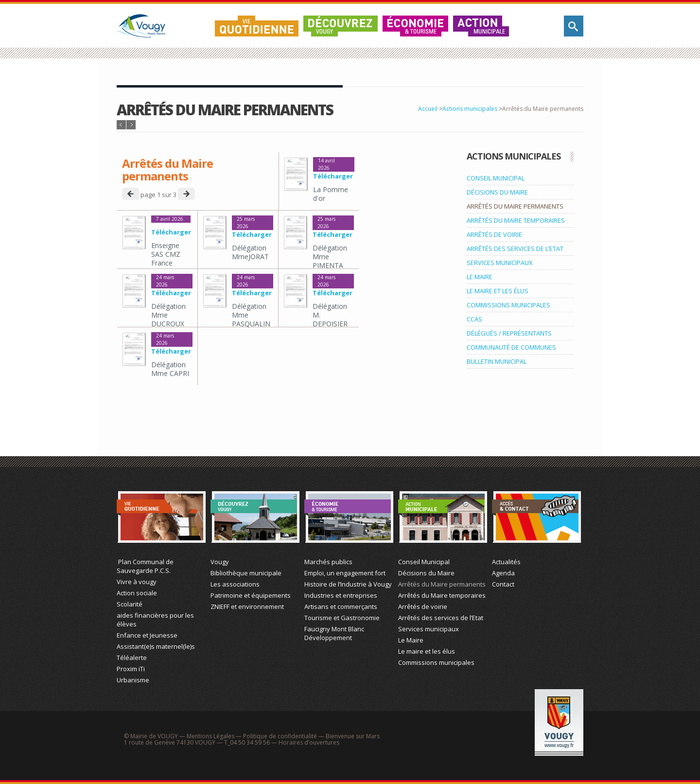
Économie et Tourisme (349, 517)
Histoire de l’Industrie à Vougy (348, 584)
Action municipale (481, 26)
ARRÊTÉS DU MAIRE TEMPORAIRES (516, 220)
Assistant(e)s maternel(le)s (156, 646)
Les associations (235, 584)
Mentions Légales (210, 736)
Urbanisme (133, 680)
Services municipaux (429, 629)
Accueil (428, 109)
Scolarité (130, 604)
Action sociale (137, 593)
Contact (503, 584)
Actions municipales (470, 109)
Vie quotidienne (257, 26)
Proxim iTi (131, 669)
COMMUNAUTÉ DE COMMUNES (511, 347)
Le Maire (411, 640)
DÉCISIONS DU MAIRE (497, 192)
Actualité (536, 517)
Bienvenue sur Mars (353, 736)
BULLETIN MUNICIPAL (497, 361)
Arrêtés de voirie (423, 606)
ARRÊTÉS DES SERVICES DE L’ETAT (515, 249)
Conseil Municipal (424, 562)
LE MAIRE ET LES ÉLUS (498, 291)
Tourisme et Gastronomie (342, 618)
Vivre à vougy (137, 582)
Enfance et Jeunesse (147, 635)
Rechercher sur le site (574, 26)
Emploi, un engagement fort (345, 573)
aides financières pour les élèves (155, 620)
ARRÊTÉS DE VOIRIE (494, 234)
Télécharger (333, 176)
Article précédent (121, 125)
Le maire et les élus (427, 651)
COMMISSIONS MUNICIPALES (508, 305)
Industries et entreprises (341, 595)
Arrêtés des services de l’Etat (441, 618)
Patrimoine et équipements (251, 595)
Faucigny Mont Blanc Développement (334, 633)
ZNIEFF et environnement (247, 606)
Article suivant (131, 125)
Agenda (503, 573)
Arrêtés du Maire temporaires (442, 595)
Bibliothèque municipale (246, 573)
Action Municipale (443, 517)
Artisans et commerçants (341, 606)
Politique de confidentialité (280, 736)
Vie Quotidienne (161, 517)
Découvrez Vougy (341, 26)
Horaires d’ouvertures (309, 742)
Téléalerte (132, 658)
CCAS (474, 319)
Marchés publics (328, 562)
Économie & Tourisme (415, 26)
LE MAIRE (480, 277)
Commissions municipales (436, 662)
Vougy (220, 562)
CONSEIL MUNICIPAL (496, 178)
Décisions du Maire (426, 573)
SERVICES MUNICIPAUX (500, 263)
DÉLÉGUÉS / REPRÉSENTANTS (509, 333)
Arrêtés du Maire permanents (442, 584)
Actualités (506, 562)
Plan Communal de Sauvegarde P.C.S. (145, 566)
